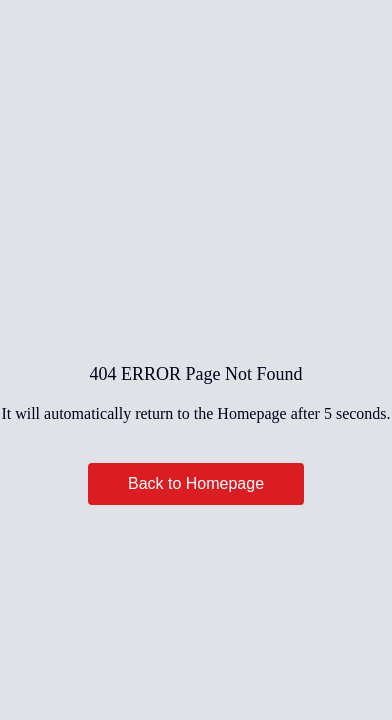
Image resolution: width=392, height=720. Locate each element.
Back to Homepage (196, 483)
